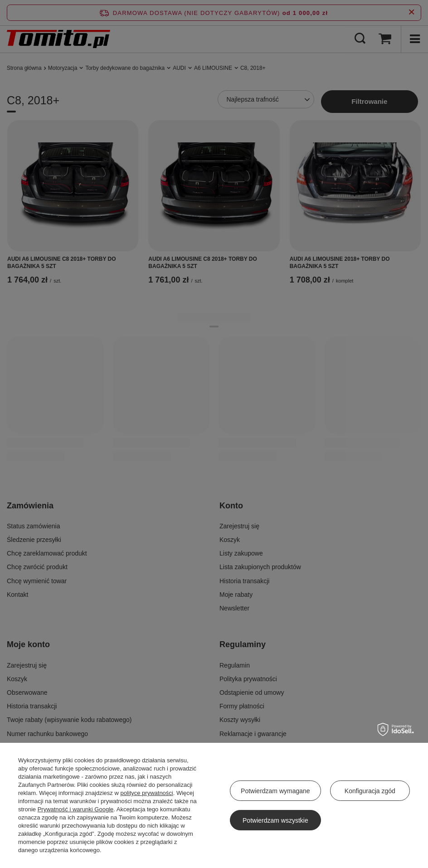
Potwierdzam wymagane (275, 791)
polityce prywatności (146, 793)
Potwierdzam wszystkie (275, 820)
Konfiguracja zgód (370, 791)
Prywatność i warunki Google (76, 809)
